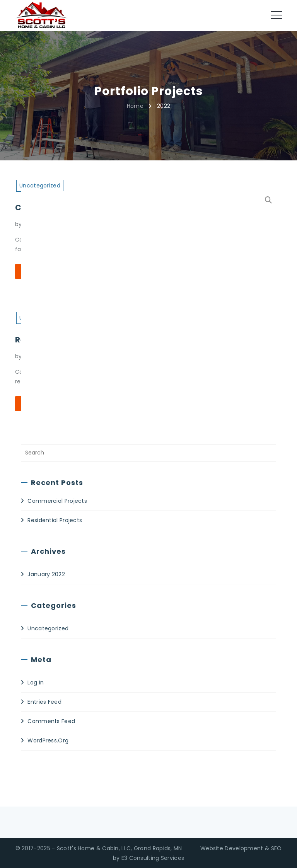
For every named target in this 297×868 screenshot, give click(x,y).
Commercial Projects (57, 501)
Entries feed (44, 702)
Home (135, 106)
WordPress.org (48, 740)
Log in (36, 682)
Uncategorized (48, 628)
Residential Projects (55, 520)
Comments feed (51, 721)
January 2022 (46, 574)
